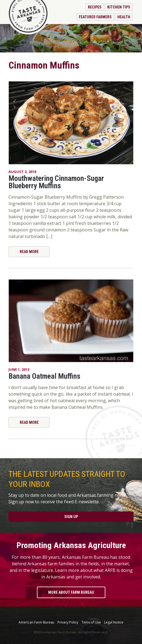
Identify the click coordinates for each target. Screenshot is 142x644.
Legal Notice (114, 622)
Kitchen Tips (119, 7)
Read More (29, 252)
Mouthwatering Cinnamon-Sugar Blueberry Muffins (56, 182)
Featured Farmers (95, 17)
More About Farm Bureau (71, 592)
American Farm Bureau (36, 622)
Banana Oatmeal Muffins (44, 376)
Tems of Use (91, 622)
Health (124, 17)
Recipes (95, 7)
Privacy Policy (68, 622)
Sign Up (71, 517)
